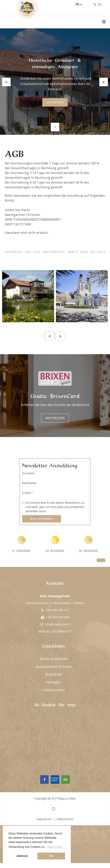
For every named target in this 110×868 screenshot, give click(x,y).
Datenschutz (65, 819)
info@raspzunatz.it (57, 624)
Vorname (28, 473)
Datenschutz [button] (54, 847)
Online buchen (54, 690)
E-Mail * (27, 493)
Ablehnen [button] (22, 856)
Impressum (44, 819)
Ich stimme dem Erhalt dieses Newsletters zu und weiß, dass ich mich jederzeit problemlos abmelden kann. (55, 507)
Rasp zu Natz (67, 798)
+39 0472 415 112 (57, 610)
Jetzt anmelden (42, 519)
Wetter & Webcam (54, 659)
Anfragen (54, 682)
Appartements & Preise (54, 667)
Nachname (29, 483)
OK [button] (51, 856)
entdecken (55, 102)
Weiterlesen (55, 418)
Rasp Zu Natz (27, 16)
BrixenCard (54, 674)
